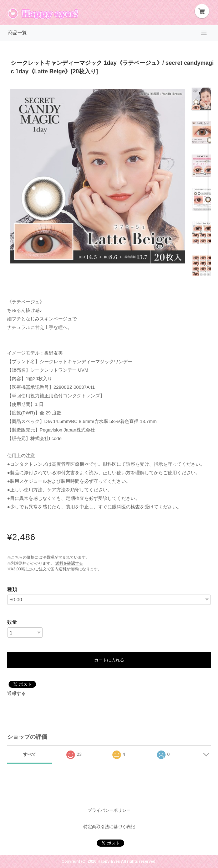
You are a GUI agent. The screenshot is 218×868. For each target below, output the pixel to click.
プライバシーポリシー (109, 810)
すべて (30, 754)
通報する (16, 693)
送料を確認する (69, 563)
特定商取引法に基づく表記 (109, 827)
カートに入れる (109, 660)
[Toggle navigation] (204, 33)
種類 (12, 589)
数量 (12, 622)
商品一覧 (17, 33)
